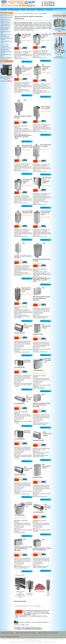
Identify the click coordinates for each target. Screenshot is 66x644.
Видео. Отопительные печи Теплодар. (26, 633)
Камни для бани (5, 46)
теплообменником (37, 314)
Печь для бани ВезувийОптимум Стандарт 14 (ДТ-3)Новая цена (7, 78)
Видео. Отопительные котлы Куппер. (48, 633)
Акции (23, 10)
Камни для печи (40, 591)
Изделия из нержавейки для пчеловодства (7, 58)
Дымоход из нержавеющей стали (59, 56)
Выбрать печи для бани (7, 633)
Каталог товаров (14, 10)
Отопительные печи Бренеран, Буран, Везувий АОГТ (6, 28)
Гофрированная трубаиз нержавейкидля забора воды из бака (20, 594)
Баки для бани (5, 44)
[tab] (20, 575)
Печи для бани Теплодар (7, 16)
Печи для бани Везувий (6, 17)
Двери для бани (4, 50)
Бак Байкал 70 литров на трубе (27, 181)
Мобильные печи (5, 36)
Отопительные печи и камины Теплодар (6, 22)
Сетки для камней (48, 593)
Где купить (49, 10)
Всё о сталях (31, 10)
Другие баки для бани (30, 593)
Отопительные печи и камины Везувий (6, 25)
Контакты (40, 10)
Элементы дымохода (6, 48)
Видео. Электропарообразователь (10, 637)
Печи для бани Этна (6, 19)
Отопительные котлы (6, 35)
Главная (4, 10)
